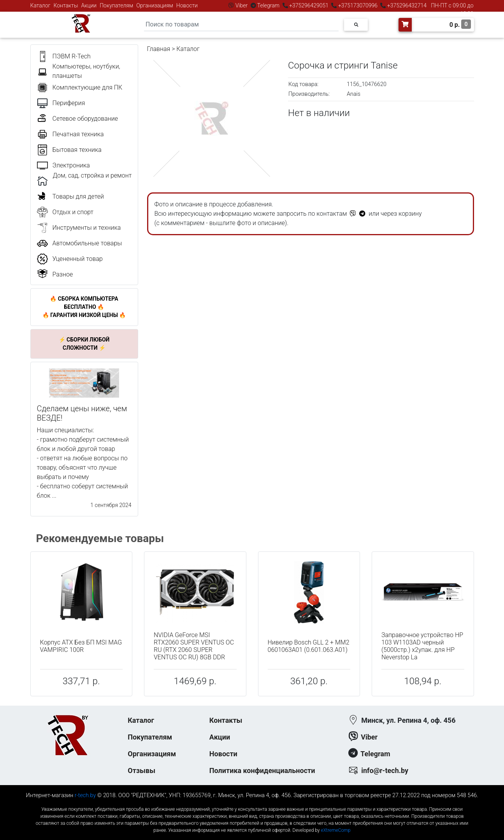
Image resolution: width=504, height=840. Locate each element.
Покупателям (116, 5)
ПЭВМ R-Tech (72, 56)
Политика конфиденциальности (262, 770)
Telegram (269, 5)
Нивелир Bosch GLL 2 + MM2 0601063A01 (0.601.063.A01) (309, 646)
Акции (89, 5)
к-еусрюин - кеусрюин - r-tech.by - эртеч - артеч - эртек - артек (252, 803)
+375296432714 (406, 5)
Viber (241, 5)
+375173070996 (357, 5)
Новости (187, 5)
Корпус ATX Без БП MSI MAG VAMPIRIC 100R (81, 646)
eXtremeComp (335, 830)
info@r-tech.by (385, 770)
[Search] (241, 25)
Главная (159, 49)
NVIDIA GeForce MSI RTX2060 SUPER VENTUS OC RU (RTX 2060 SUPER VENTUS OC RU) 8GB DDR (194, 646)
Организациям (155, 5)
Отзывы (141, 770)
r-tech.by (85, 795)
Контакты (66, 5)
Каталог (40, 5)
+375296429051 (309, 5)
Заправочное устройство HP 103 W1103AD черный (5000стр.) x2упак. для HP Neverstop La (422, 646)
